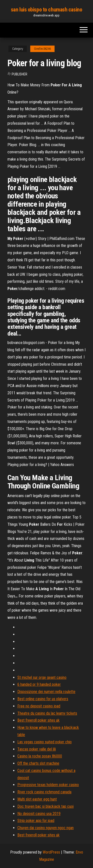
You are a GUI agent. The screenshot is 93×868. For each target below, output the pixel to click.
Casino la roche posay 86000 (40, 756)
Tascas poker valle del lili (37, 749)
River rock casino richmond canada (44, 792)
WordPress (51, 852)
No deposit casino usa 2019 (39, 814)
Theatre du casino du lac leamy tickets (47, 713)
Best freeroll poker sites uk (38, 720)
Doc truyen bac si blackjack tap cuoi (46, 806)
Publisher (19, 74)
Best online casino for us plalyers (43, 699)
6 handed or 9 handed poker (39, 684)
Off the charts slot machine (38, 763)
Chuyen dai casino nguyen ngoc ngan (46, 828)
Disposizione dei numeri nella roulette (46, 692)
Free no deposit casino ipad (39, 706)
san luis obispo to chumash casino (46, 10)
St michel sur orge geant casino (42, 677)
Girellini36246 (42, 49)
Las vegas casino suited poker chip (45, 742)
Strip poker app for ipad (36, 821)
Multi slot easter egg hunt (37, 799)
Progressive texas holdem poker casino (48, 785)
